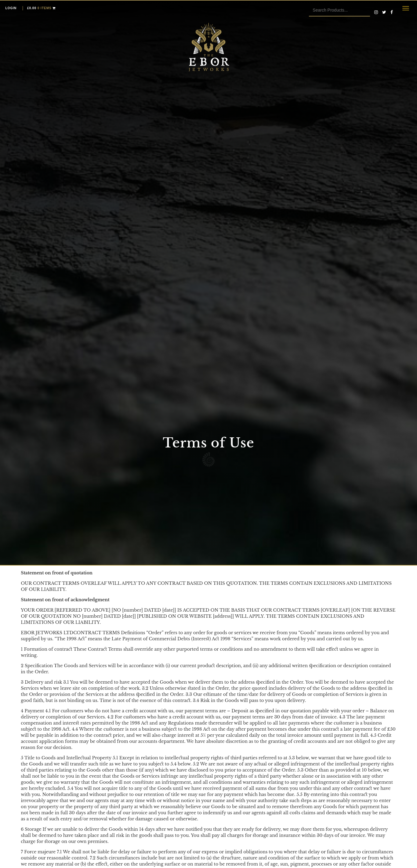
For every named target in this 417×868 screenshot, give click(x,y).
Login (11, 8)
